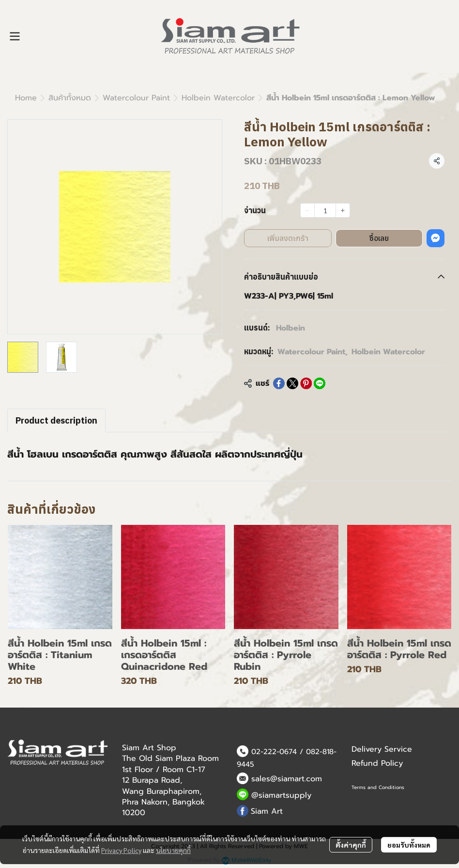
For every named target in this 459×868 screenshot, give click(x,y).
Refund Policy (377, 763)
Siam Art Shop (149, 748)
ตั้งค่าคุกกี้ (351, 845)
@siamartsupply (281, 795)
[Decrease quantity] (307, 210)
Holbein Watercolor (218, 98)
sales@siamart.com (287, 779)
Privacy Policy (121, 850)
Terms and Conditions (378, 787)
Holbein (291, 328)
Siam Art (267, 811)
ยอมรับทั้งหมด (409, 845)
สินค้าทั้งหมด (70, 98)
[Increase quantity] (343, 210)
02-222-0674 (274, 752)
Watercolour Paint (136, 98)
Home (26, 98)
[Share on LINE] (320, 383)
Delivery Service (382, 749)
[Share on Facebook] (279, 383)
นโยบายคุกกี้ (173, 850)
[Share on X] (292, 383)
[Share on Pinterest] (306, 383)
